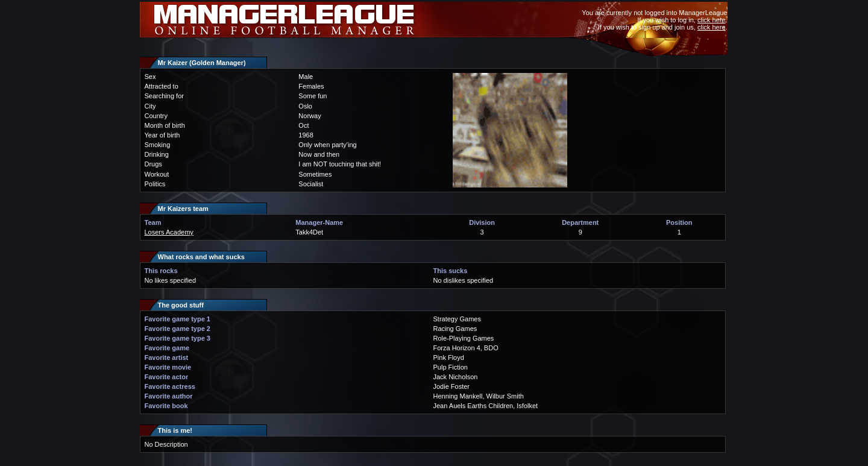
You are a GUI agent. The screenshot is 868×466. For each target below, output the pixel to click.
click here (711, 20)
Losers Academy (169, 232)
